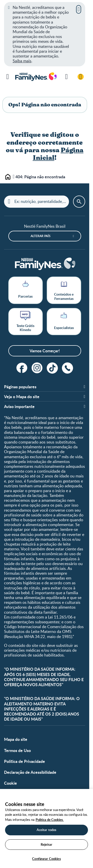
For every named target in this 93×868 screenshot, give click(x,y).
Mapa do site (16, 739)
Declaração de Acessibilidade (30, 772)
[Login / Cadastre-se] (81, 77)
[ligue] (67, 368)
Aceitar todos (47, 830)
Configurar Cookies (46, 859)
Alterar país (41, 236)
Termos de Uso (17, 750)
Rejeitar (46, 844)
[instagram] (37, 368)
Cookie (10, 783)
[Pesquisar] (66, 77)
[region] (46, 828)
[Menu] (8, 77)
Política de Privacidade (25, 761)
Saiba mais (22, 61)
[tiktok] (52, 368)
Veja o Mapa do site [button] (22, 397)
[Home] (45, 264)
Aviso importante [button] (19, 406)
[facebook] (22, 368)
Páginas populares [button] (20, 387)
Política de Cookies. (50, 820)
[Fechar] (79, 9)
